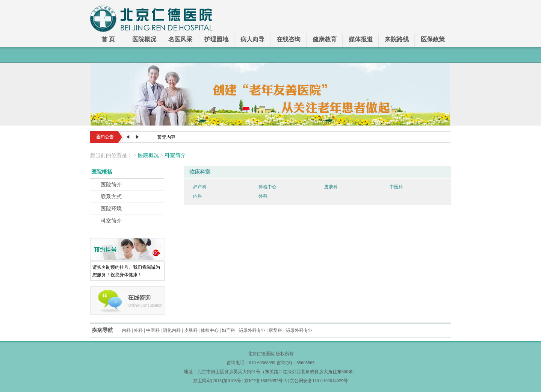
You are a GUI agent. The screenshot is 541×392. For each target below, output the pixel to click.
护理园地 (216, 39)
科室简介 (175, 155)
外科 (263, 196)
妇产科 (200, 187)
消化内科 (172, 330)
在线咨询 (289, 39)
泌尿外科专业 (252, 330)
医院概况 (144, 39)
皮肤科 (331, 187)
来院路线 (397, 39)
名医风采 (180, 39)
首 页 (108, 39)
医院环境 (111, 209)
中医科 (396, 187)
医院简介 (111, 185)
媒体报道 (361, 39)
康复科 (275, 330)
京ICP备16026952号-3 (265, 381)
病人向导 (252, 39)
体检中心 (267, 187)
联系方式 (111, 197)
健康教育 (325, 39)
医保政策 (433, 39)
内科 (198, 196)
